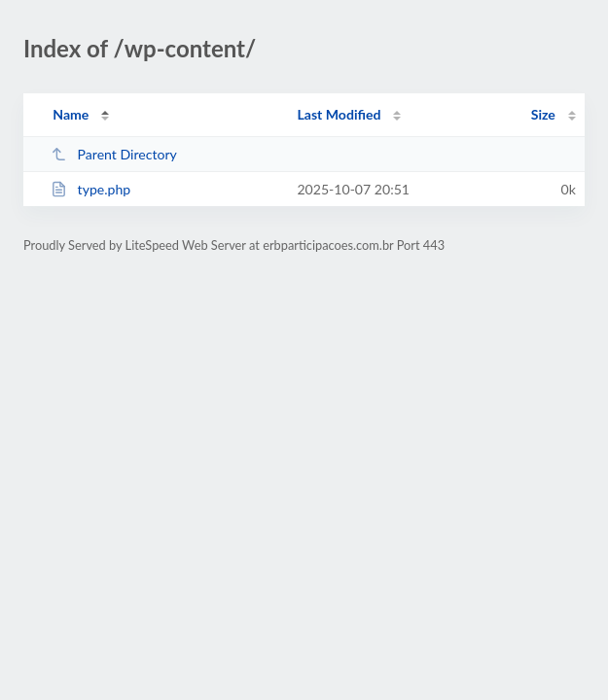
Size (543, 114)
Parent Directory (114, 154)
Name (71, 114)
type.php (90, 189)
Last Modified (339, 114)
